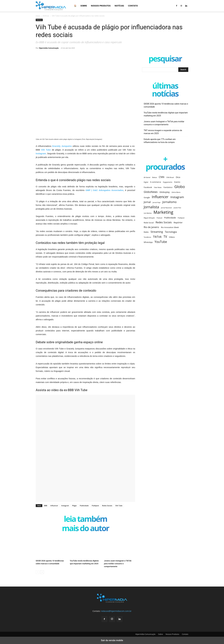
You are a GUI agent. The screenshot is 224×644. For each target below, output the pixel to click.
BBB (46, 506)
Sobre (84, 6)
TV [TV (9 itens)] (165, 237)
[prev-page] (37, 572)
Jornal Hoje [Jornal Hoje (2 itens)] (156, 202)
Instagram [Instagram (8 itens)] (177, 197)
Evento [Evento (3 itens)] (177, 182)
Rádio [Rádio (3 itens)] (146, 232)
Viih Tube (119, 506)
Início (38, 16)
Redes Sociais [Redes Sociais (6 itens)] (164, 222)
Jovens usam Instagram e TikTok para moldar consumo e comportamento (118, 564)
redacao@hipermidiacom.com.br (116, 611)
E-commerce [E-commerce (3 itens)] (156, 182)
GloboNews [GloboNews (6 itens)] (151, 192)
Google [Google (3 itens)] (147, 197)
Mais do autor (85, 529)
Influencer (54, 506)
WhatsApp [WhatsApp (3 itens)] (148, 242)
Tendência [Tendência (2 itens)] (147, 237)
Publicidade (84, 506)
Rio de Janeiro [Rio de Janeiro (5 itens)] (151, 227)
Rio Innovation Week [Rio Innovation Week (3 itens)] (170, 227)
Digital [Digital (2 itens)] (146, 182)
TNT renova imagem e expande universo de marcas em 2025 (163, 132)
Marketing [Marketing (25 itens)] (163, 212)
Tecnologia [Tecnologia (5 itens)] (171, 232)
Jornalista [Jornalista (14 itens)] (151, 207)
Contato (133, 6)
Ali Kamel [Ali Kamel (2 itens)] (147, 177)
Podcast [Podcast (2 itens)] (159, 218)
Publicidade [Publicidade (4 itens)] (170, 218)
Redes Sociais (107, 506)
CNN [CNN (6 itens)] (162, 177)
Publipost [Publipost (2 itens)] (181, 218)
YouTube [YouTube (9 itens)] (161, 242)
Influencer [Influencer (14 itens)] (160, 197)
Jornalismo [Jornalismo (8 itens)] (170, 202)
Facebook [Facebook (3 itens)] (148, 187)
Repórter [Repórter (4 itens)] (178, 222)
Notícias (119, 6)
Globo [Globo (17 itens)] (180, 187)
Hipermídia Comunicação (49, 48)
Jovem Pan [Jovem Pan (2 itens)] (177, 208)
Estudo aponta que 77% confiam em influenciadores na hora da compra (160, 141)
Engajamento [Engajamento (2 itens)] (168, 182)
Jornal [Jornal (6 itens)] (147, 202)
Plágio (74, 506)
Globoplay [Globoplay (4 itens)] (165, 192)
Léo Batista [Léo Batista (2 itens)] (148, 213)
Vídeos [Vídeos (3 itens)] (172, 237)
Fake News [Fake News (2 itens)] (158, 187)
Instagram (65, 506)
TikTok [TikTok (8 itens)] (157, 237)
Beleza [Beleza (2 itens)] (155, 177)
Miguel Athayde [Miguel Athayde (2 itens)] (149, 218)
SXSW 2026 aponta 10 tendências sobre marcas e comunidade (166, 105)
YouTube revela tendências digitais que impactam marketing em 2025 (166, 114)
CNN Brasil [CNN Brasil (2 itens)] (170, 177)
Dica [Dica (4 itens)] (178, 177)
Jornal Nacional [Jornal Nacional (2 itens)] (166, 208)
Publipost (95, 506)
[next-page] (42, 572)
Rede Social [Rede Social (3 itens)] (149, 223)
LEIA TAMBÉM (85, 519)
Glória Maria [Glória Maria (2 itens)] (176, 192)
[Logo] (51, 6)
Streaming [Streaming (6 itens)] (157, 232)
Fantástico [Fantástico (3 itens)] (168, 187)
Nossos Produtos (101, 6)
